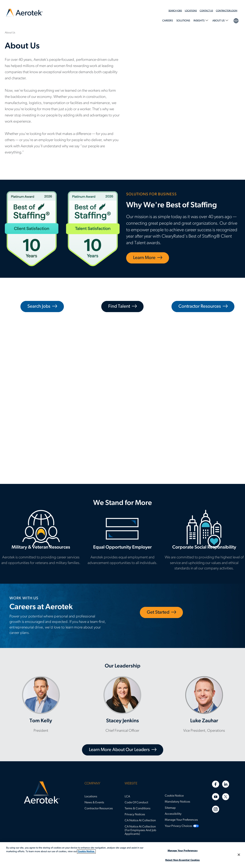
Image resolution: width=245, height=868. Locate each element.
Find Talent (119, 307)
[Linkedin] (226, 784)
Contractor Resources (200, 307)
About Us (219, 21)
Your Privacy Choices (179, 826)
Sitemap (170, 808)
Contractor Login (227, 11)
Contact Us (206, 11)
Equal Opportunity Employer (122, 540)
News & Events (94, 803)
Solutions (183, 21)
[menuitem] (177, 11)
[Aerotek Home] (42, 793)
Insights (199, 21)
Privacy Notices (135, 815)
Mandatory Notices (177, 802)
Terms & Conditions (138, 809)
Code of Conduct (136, 803)
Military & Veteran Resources (41, 540)
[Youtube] (216, 797)
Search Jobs (175, 11)
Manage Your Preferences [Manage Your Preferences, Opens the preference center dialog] (183, 851)
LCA (127, 797)
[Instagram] (216, 809)
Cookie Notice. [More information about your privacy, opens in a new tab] (86, 851)
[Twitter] (226, 797)
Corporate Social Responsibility (204, 543)
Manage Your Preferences (181, 820)
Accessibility (173, 814)
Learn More (144, 258)
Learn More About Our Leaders (119, 750)
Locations (191, 11)
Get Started (158, 612)
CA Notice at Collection (140, 821)
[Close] (239, 855)
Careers (168, 21)
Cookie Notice (174, 796)
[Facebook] (216, 784)
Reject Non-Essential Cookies (183, 860)
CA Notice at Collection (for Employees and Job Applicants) (140, 830)
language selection (236, 20)
